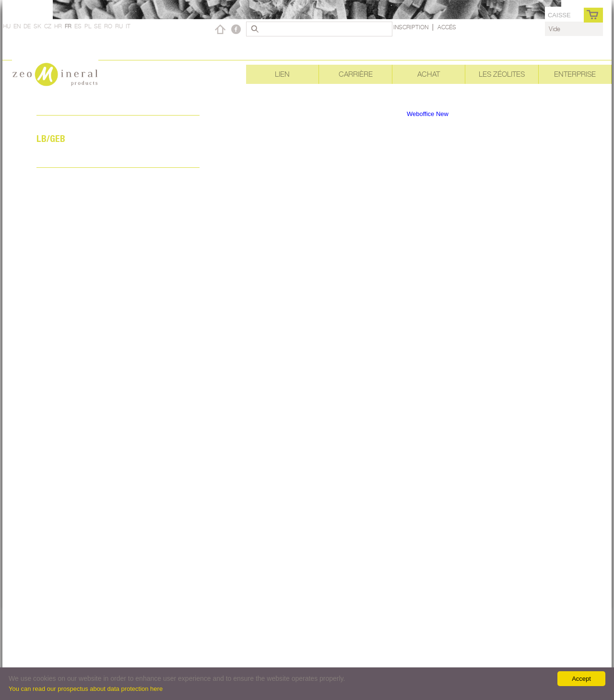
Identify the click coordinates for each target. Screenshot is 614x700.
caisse (559, 15)
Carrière (356, 74)
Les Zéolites (502, 74)
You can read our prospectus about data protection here (86, 689)
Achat (429, 74)
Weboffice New (428, 114)
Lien (282, 74)
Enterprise (575, 74)
